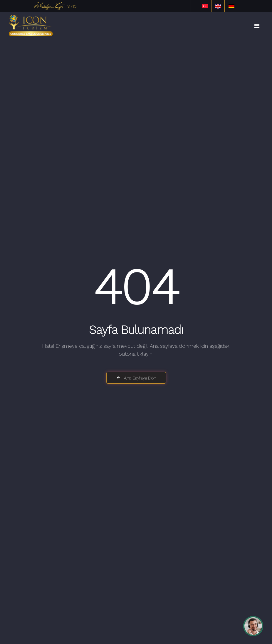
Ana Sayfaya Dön (136, 378)
